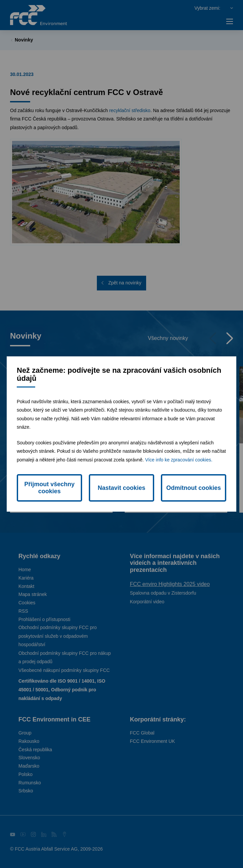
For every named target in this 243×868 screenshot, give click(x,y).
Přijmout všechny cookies (49, 488)
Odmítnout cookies (194, 488)
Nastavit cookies (121, 488)
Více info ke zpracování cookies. (179, 460)
